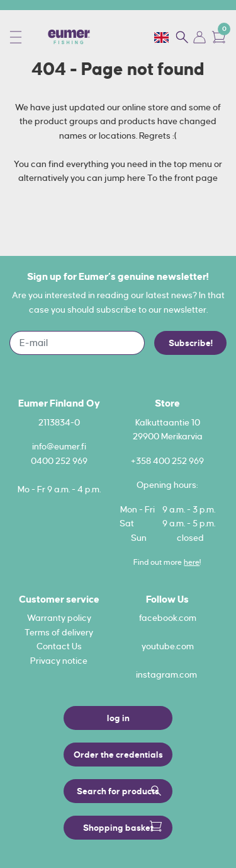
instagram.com (166, 674)
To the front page (183, 178)
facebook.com (168, 618)
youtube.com (168, 646)
